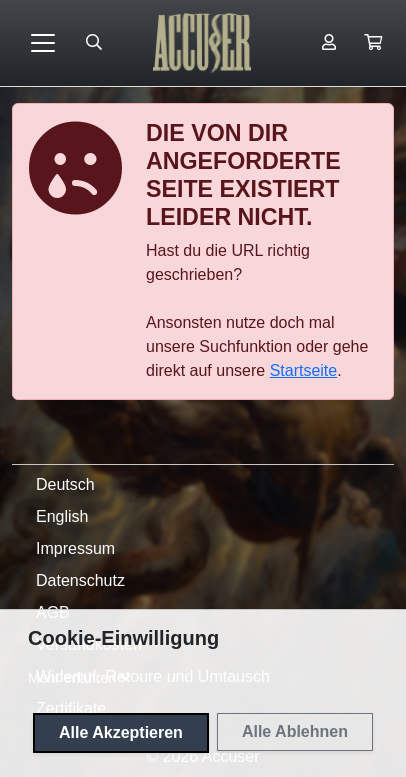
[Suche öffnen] (94, 43)
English (62, 516)
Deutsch (65, 484)
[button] (373, 43)
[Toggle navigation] (43, 43)
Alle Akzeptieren (121, 732)
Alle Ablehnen (295, 731)
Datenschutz (80, 580)
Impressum (75, 548)
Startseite (304, 370)
